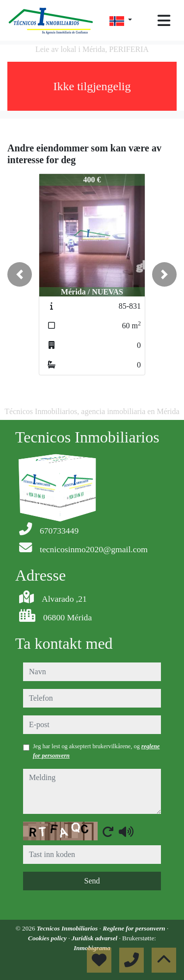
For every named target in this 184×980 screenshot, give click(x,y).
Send (92, 881)
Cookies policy (48, 938)
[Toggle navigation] (164, 21)
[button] (20, 274)
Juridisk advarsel (95, 938)
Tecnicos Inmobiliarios (68, 928)
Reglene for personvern (135, 928)
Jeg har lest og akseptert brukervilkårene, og (96, 751)
